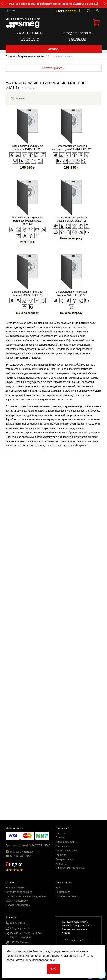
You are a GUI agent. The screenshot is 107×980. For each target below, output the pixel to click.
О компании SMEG (67, 842)
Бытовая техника (16, 888)
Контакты (61, 864)
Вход (59, 888)
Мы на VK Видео (19, 852)
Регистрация (63, 892)
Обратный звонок (66, 896)
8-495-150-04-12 (29, 33)
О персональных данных (70, 868)
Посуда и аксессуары (18, 905)
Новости (60, 833)
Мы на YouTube (18, 856)
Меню (9, 11)
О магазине (62, 846)
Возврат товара (65, 859)
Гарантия (61, 855)
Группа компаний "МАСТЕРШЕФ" (28, 845)
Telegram (46, 4)
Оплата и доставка (67, 851)
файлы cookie (38, 951)
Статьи (60, 838)
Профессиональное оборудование (26, 896)
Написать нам (78, 39)
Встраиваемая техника (19, 892)
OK (54, 969)
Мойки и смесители (17, 901)
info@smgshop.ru (77, 33)
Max (33, 4)
